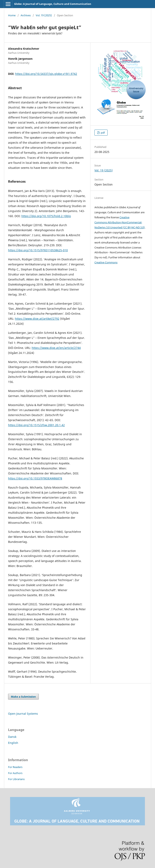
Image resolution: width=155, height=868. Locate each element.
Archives (26, 15)
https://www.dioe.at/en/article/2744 (56, 348)
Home (12, 15)
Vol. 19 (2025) (44, 15)
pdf (102, 133)
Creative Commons (106, 262)
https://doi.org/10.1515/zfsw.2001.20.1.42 (36, 425)
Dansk (12, 737)
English (13, 743)
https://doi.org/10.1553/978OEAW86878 (35, 478)
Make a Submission (23, 697)
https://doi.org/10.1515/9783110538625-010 (38, 250)
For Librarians (16, 779)
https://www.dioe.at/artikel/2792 (37, 319)
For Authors (15, 773)
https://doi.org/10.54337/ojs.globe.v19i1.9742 (46, 74)
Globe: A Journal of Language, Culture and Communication (53, 4)
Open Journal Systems (23, 714)
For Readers (15, 767)
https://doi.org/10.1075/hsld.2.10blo (46, 216)
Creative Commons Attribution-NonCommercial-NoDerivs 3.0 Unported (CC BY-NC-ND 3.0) (120, 222)
